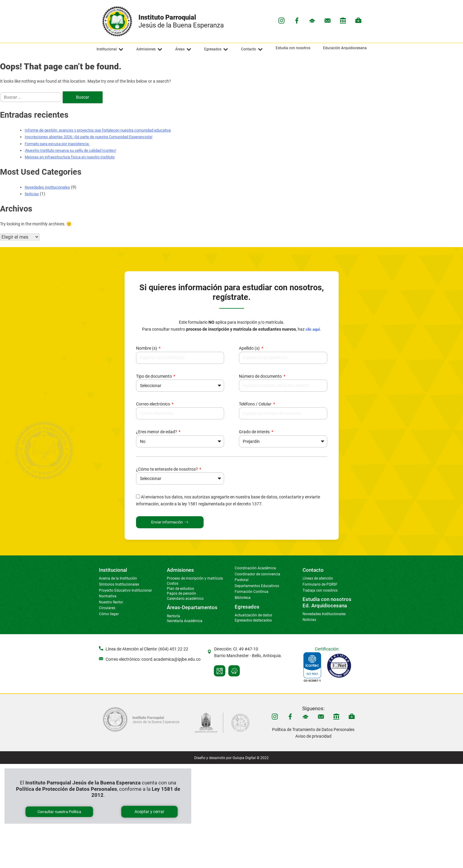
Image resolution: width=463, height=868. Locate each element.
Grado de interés (255, 432)
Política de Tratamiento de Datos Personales (313, 730)
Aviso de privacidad (313, 736)
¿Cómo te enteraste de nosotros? (167, 469)
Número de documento (261, 376)
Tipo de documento (154, 376)
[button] (110, 49)
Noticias (32, 194)
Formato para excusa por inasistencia (57, 144)
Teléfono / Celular (256, 404)
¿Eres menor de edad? (157, 432)
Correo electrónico (154, 404)
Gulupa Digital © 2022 (251, 758)
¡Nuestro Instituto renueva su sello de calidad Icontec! (70, 150)
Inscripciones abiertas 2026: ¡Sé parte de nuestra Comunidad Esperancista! (89, 137)
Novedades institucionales (47, 187)
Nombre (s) (147, 348)
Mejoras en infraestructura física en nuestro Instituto (70, 157)
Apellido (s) (250, 348)
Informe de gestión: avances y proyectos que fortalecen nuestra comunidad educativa (98, 130)
